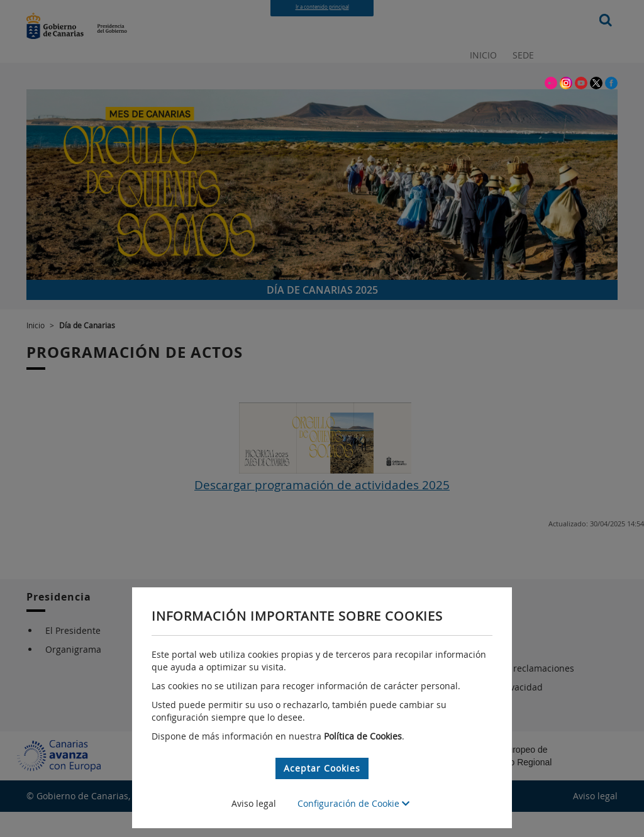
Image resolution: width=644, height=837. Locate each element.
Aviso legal (254, 803)
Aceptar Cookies (322, 768)
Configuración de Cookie (353, 803)
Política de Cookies (363, 736)
